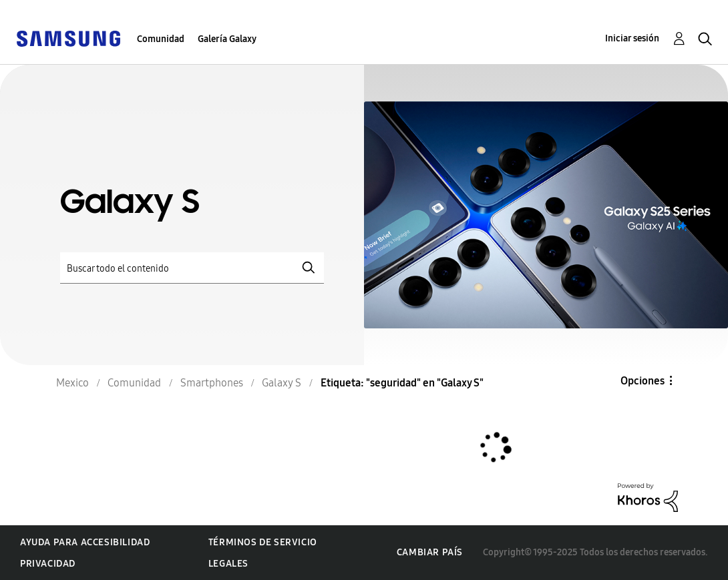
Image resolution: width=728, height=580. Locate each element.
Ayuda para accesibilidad (85, 542)
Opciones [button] (643, 381)
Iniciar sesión (632, 38)
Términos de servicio (263, 542)
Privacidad (48, 564)
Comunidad (161, 39)
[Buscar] (192, 268)
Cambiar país (430, 552)
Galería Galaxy (227, 39)
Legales (228, 564)
